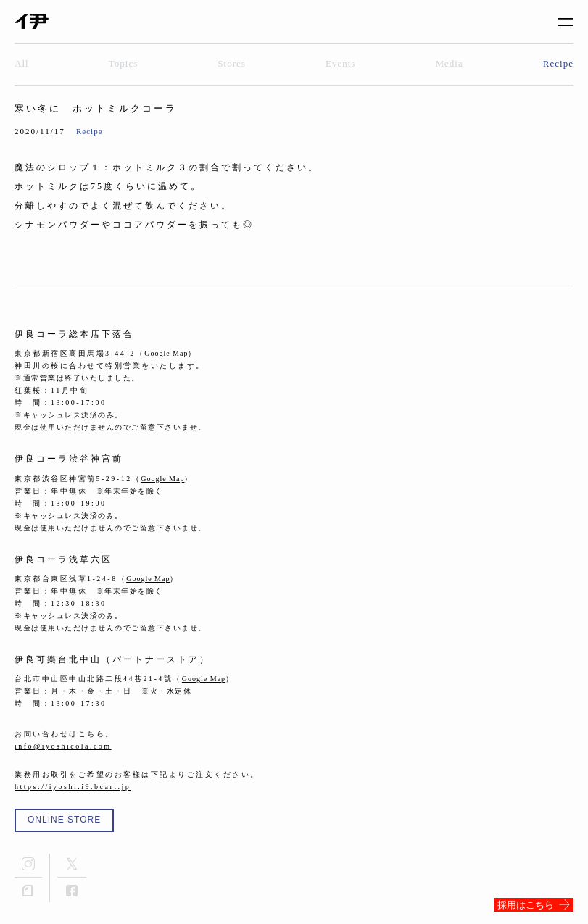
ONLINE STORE (64, 820)
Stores (232, 63)
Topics (123, 63)
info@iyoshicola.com (63, 746)
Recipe (558, 63)
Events (340, 63)
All (22, 63)
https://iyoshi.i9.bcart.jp (73, 787)
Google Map (166, 353)
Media (450, 63)
